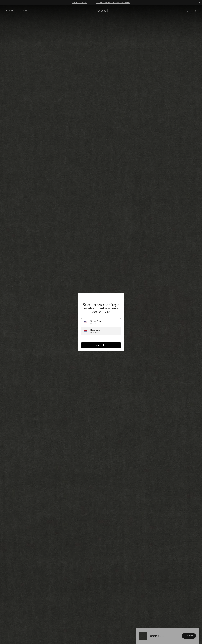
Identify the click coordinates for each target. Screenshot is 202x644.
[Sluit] (120, 297)
